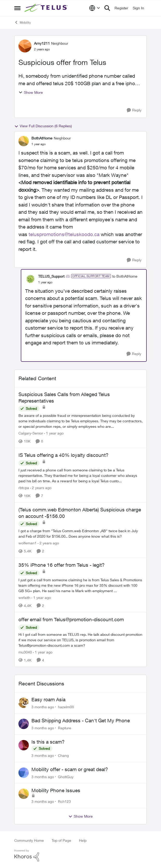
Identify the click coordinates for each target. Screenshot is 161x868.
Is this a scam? (48, 742)
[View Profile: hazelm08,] (24, 703)
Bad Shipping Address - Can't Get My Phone (81, 720)
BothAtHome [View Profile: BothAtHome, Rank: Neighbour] (42, 138)
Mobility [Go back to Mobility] (23, 22)
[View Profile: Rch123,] (24, 794)
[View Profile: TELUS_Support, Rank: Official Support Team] (30, 279)
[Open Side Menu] (17, 8)
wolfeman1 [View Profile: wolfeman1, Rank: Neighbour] (28, 543)
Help (83, 840)
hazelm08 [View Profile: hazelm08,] (66, 707)
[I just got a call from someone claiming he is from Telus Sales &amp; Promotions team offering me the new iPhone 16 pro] (81, 585)
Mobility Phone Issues (56, 790)
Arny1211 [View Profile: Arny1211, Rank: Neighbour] (42, 43)
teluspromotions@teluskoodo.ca (64, 234)
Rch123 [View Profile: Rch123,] (64, 801)
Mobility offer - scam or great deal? (70, 769)
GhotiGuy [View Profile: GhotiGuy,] (66, 776)
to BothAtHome (125, 276)
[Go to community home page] (47, 8)
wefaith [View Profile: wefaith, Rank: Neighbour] (24, 597)
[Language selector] (95, 8)
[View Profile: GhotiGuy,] (24, 773)
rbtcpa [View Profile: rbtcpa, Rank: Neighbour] (24, 488)
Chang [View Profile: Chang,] (63, 755)
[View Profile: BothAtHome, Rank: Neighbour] (24, 141)
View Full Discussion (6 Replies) (43, 126)
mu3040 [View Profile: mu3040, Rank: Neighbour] (25, 652)
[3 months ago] (43, 707)
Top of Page (61, 840)
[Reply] (134, 110)
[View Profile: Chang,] (24, 745)
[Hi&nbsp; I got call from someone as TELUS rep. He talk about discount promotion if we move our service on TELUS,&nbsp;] (81, 640)
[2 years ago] (41, 488)
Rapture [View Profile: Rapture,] (65, 728)
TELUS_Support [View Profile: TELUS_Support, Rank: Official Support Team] (51, 276)
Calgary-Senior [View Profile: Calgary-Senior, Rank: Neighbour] (31, 433)
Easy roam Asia (48, 699)
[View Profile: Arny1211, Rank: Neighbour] (25, 46)
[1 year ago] (54, 433)
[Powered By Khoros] (81, 856)
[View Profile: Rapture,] (24, 724)
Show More (31, 92)
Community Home (29, 840)
